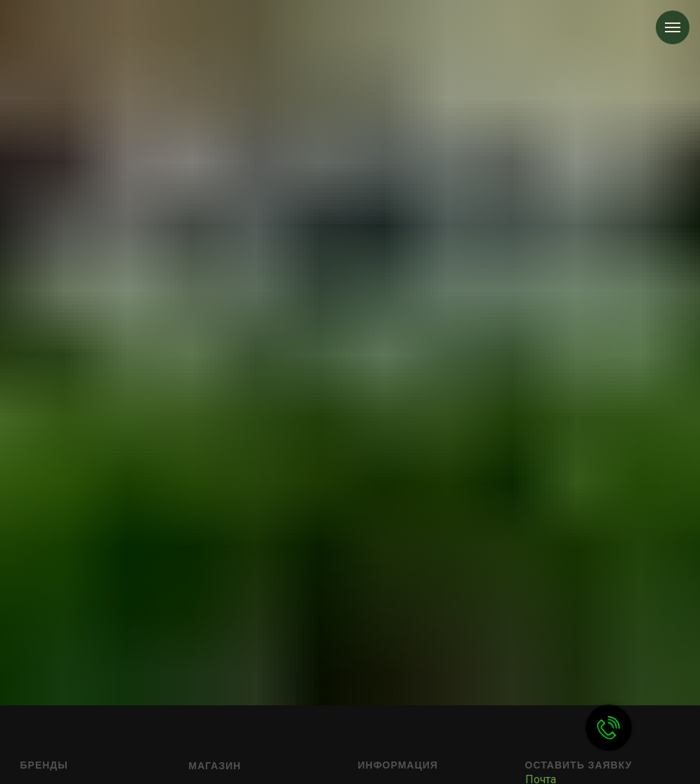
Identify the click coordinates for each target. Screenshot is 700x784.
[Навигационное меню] (673, 27)
